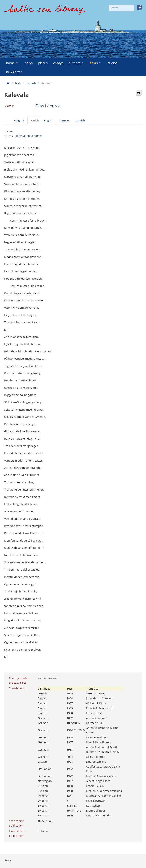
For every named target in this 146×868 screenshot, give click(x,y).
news (29, 63)
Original (19, 120)
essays (58, 63)
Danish (34, 120)
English (49, 120)
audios (112, 63)
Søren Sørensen (33, 136)
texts (96, 63)
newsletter (14, 72)
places (43, 63)
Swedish (80, 120)
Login (8, 861)
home (12, 63)
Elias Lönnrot (48, 106)
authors (76, 63)
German (64, 120)
